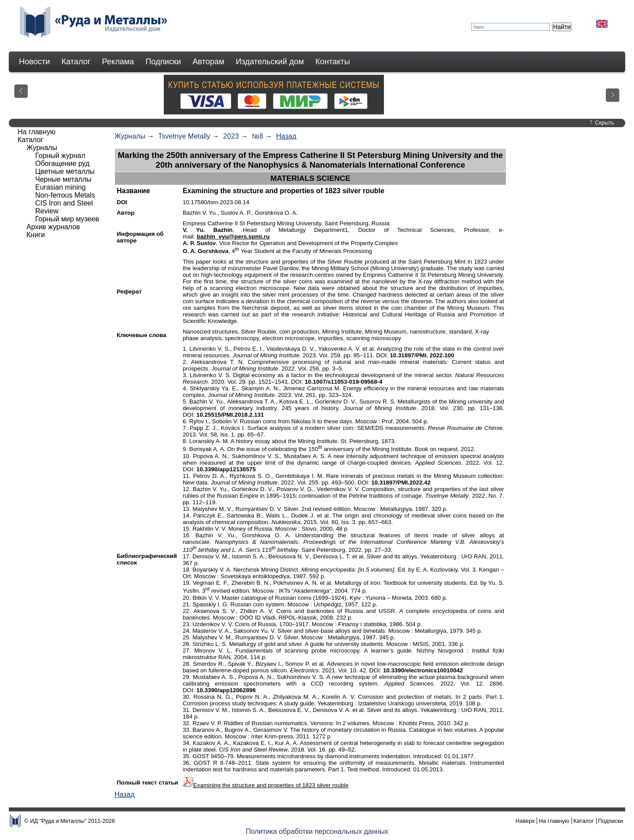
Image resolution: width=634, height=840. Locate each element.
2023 (231, 136)
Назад (286, 136)
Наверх (525, 821)
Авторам (208, 62)
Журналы (130, 136)
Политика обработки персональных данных (317, 831)
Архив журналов (53, 227)
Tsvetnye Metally (184, 136)
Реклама (118, 62)
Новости (34, 62)
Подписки (164, 62)
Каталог (76, 62)
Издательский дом (270, 62)
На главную (37, 132)
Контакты (333, 62)
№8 (258, 136)
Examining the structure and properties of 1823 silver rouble (271, 785)
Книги (36, 235)
